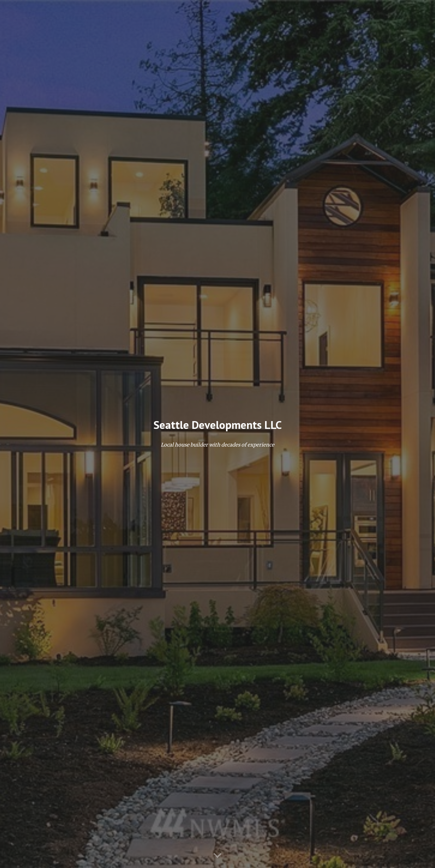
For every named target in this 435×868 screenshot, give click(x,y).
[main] (217, 425)
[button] (217, 856)
